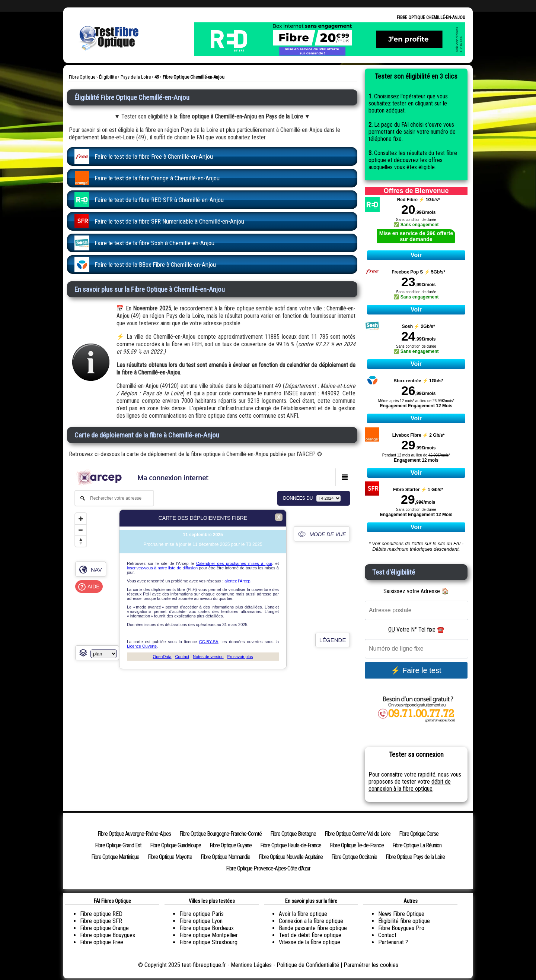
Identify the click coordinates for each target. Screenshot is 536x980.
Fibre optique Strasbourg (208, 942)
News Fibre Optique (401, 914)
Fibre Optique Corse (419, 834)
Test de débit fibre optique (310, 935)
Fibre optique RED (101, 914)
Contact (387, 935)
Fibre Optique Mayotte (170, 857)
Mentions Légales (251, 965)
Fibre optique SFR (101, 921)
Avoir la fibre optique (303, 914)
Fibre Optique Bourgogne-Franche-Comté (221, 834)
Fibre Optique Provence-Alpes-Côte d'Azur (268, 868)
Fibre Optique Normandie (225, 857)
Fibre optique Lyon (201, 921)
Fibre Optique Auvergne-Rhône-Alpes (134, 834)
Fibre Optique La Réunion (417, 845)
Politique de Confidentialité (308, 965)
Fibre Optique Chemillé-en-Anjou (431, 18)
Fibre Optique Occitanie (354, 857)
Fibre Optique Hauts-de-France (291, 845)
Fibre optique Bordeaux (207, 928)
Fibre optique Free (102, 942)
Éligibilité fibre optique (404, 921)
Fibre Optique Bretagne (293, 834)
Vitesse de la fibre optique (310, 942)
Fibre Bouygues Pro (401, 928)
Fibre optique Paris (202, 914)
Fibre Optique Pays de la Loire (415, 857)
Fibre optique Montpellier (209, 935)
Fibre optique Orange (104, 928)
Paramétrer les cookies (371, 965)
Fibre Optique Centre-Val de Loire (358, 834)
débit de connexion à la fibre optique (410, 785)
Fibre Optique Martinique (115, 857)
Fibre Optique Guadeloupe (176, 845)
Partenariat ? (393, 942)
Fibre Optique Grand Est (118, 845)
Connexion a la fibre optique (311, 921)
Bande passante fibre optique (313, 928)
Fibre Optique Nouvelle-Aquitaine (291, 857)
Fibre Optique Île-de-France (357, 845)
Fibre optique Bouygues (108, 935)
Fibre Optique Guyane (231, 845)
